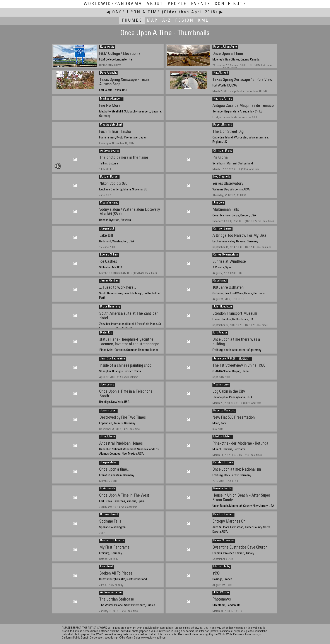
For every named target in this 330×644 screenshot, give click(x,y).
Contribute (231, 4)
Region (185, 21)
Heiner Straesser (224, 541)
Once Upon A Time (136, 12)
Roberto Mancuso (224, 411)
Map (152, 21)
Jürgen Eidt (107, 229)
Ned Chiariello (222, 177)
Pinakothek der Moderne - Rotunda (240, 444)
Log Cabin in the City (229, 392)
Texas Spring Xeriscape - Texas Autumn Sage (124, 82)
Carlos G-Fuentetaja (226, 255)
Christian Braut (223, 151)
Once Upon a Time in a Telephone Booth (126, 394)
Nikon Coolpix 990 (113, 184)
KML (203, 21)
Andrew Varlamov (111, 593)
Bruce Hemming (110, 307)
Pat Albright (221, 73)
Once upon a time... (114, 470)
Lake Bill (106, 236)
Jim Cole (219, 203)
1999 (216, 574)
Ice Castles (108, 262)
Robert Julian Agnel (225, 47)
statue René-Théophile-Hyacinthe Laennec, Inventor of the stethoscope (129, 342)
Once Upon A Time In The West (124, 496)
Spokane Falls (110, 522)
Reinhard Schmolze (112, 541)
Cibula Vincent (109, 203)
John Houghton (223, 307)
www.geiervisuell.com (153, 638)
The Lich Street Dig (228, 132)
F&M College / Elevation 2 (120, 54)
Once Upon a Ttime (228, 54)
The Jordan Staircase (117, 600)
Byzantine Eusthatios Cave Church (240, 548)
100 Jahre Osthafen (228, 288)
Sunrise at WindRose (229, 262)
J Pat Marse (108, 437)
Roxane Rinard (109, 515)
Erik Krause (220, 333)
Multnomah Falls (226, 210)
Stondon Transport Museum (235, 314)
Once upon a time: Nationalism (237, 470)
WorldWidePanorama (113, 4)
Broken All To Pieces (116, 574)
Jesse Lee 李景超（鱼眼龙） (232, 359)
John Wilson (221, 593)
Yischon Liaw (221, 385)
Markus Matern (223, 437)
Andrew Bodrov (110, 151)
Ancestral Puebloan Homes (121, 444)
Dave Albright (108, 73)
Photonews (222, 600)
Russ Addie (107, 47)
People (177, 4)
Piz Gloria (220, 158)
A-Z (167, 21)
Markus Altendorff (111, 99)
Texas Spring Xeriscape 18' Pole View (242, 80)
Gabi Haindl (220, 281)
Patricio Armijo (223, 99)
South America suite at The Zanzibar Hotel (128, 316)
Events (201, 4)
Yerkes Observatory (228, 184)
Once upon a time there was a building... (236, 342)
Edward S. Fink (109, 255)
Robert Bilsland (223, 125)
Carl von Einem (222, 229)
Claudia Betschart (111, 125)
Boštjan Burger (109, 177)
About (155, 4)
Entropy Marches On (229, 522)
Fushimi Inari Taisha (115, 132)
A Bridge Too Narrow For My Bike (239, 236)
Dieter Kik (106, 333)
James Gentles (109, 281)
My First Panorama (114, 548)
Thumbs (132, 21)
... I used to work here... (118, 288)
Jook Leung (107, 385)
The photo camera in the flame (124, 158)
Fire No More (110, 106)
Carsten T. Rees (223, 463)
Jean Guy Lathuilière (113, 359)
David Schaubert (223, 515)
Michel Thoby (222, 567)
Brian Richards (222, 489)
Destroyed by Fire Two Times (122, 418)
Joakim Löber (108, 411)
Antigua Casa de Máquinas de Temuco (243, 106)
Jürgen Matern (109, 463)
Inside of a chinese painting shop (125, 366)
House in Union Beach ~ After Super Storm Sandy (241, 498)
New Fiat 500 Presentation (234, 418)
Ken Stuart (107, 567)
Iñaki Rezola (108, 489)
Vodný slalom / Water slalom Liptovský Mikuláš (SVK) (130, 212)
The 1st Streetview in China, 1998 (239, 366)
